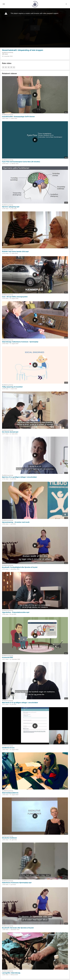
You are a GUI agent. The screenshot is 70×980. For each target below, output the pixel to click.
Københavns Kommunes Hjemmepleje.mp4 (17, 883)
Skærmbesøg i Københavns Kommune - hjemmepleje (20, 342)
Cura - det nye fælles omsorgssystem (15, 297)
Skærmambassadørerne (10, 793)
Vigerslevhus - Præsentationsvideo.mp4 (16, 612)
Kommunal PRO (8, 657)
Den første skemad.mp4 (10, 432)
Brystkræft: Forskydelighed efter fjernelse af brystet (20, 567)
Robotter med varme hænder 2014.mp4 (15, 252)
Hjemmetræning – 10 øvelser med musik (16, 522)
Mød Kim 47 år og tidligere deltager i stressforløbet (19, 477)
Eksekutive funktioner (10, 838)
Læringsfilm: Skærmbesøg (11, 973)
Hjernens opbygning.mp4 (11, 207)
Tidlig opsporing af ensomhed (12, 387)
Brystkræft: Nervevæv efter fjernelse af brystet (18, 928)
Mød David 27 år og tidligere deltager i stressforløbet (20, 703)
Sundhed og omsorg (8, 52)
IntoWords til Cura (8, 748)
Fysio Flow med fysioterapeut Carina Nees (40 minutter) (21, 162)
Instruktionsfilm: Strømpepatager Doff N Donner (18, 117)
